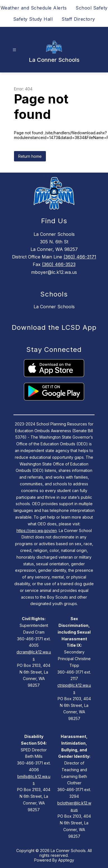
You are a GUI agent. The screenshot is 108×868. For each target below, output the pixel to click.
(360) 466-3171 (80, 257)
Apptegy (66, 860)
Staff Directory (78, 19)
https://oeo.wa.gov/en (37, 531)
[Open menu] (14, 50)
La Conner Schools (54, 307)
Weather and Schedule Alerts (34, 8)
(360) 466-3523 (59, 264)
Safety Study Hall (33, 19)
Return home (30, 156)
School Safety (92, 8)
